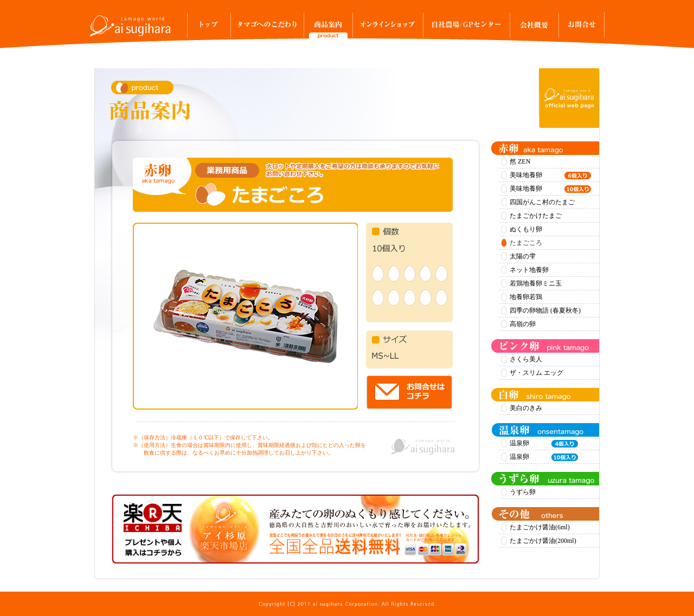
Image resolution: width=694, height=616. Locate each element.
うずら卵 (523, 492)
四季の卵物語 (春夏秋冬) (545, 310)
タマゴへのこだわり (267, 28)
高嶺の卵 (523, 324)
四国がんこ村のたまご (542, 202)
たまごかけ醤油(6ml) (540, 527)
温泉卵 (544, 444)
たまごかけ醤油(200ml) (543, 541)
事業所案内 (534, 28)
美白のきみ (526, 408)
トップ (209, 28)
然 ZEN (520, 161)
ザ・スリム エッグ (536, 373)
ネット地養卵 (529, 270)
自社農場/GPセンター (466, 28)
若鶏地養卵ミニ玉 (536, 283)
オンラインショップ (388, 28)
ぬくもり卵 (526, 229)
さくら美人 (526, 359)
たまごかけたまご (536, 216)
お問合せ (581, 28)
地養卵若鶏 (526, 297)
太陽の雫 (523, 256)
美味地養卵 (550, 176)
